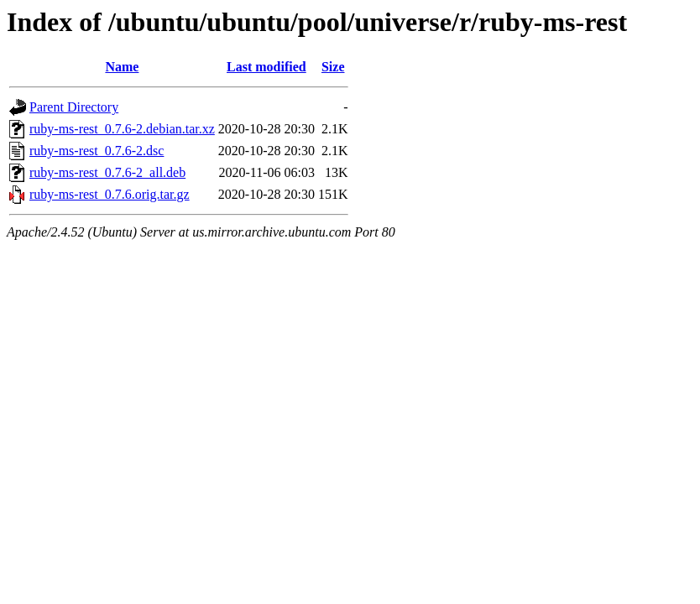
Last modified (266, 67)
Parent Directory (74, 107)
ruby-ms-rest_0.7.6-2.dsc (97, 151)
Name (122, 67)
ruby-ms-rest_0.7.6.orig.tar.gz (110, 194)
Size (333, 67)
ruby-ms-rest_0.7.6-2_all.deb (107, 172)
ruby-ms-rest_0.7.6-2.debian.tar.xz (122, 129)
